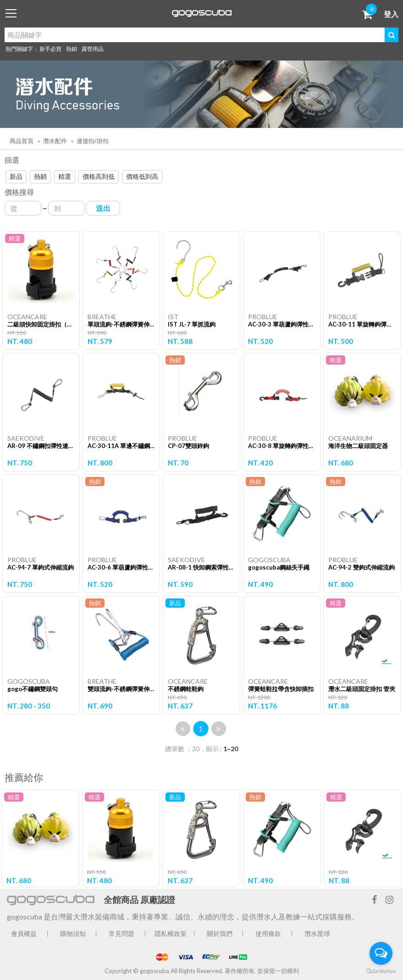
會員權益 (24, 933)
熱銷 (72, 49)
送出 (103, 208)
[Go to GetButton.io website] (381, 971)
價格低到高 (142, 176)
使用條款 (268, 933)
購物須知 (73, 933)
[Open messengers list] (381, 953)
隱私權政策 (171, 933)
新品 (16, 176)
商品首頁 (22, 141)
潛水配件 (55, 141)
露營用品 (93, 49)
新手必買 (50, 49)
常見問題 (121, 933)
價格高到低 (99, 176)
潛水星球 (317, 933)
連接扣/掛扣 (93, 141)
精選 (65, 176)
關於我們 (220, 933)
